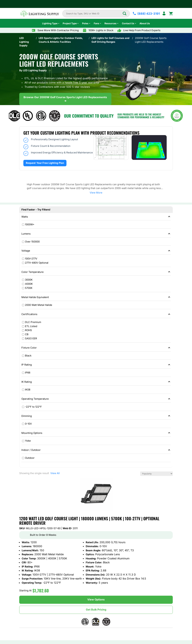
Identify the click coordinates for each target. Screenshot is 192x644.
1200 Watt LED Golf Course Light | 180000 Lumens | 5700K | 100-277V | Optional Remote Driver (89, 521)
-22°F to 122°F (33, 407)
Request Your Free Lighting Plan (45, 163)
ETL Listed (31, 326)
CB (27, 334)
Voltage (96, 251)
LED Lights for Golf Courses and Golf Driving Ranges (110, 40)
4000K (29, 284)
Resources (110, 23)
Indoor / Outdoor (96, 450)
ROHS (28, 330)
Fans (96, 23)
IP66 (28, 373)
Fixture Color (96, 348)
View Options (96, 599)
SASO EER (31, 339)
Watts (96, 217)
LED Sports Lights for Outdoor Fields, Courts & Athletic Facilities (61, 40)
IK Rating (96, 382)
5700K (29, 288)
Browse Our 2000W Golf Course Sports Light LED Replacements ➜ (65, 99)
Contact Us (128, 23)
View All (54, 473)
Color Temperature (96, 272)
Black (28, 356)
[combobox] (94, 14)
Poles (85, 23)
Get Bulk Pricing (96, 610)
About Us (145, 23)
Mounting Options (96, 433)
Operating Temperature (96, 399)
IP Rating (96, 365)
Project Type (70, 23)
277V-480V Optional (37, 263)
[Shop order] (156, 474)
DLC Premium (33, 322)
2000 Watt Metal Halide (39, 305)
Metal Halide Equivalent (96, 297)
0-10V (28, 424)
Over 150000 (32, 242)
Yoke (28, 441)
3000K (29, 280)
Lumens (96, 234)
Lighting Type (50, 23)
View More (96, 193)
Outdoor (30, 458)
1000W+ (30, 225)
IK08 (28, 390)
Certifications (96, 314)
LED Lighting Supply (24, 42)
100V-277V (31, 259)
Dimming (96, 416)
